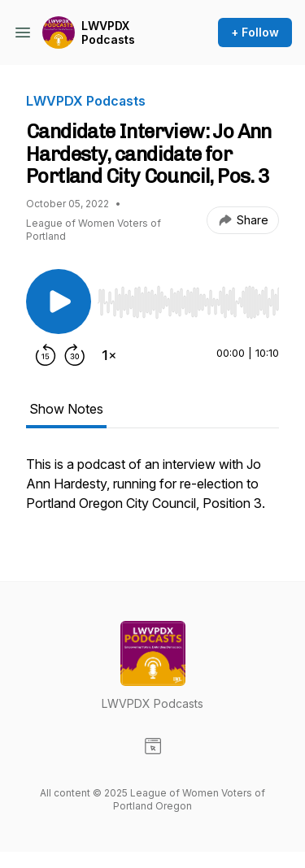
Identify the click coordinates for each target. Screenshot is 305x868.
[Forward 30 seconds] (75, 355)
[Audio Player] (188, 297)
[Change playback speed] (109, 355)
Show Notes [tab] (66, 409)
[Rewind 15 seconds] (46, 355)
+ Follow (255, 32)
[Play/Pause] (59, 302)
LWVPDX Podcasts (108, 33)
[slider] (188, 302)
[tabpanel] (152, 492)
